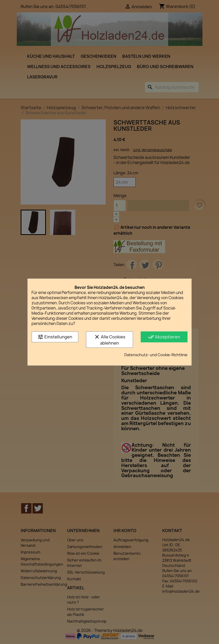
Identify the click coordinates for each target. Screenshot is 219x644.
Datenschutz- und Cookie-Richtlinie (156, 355)
